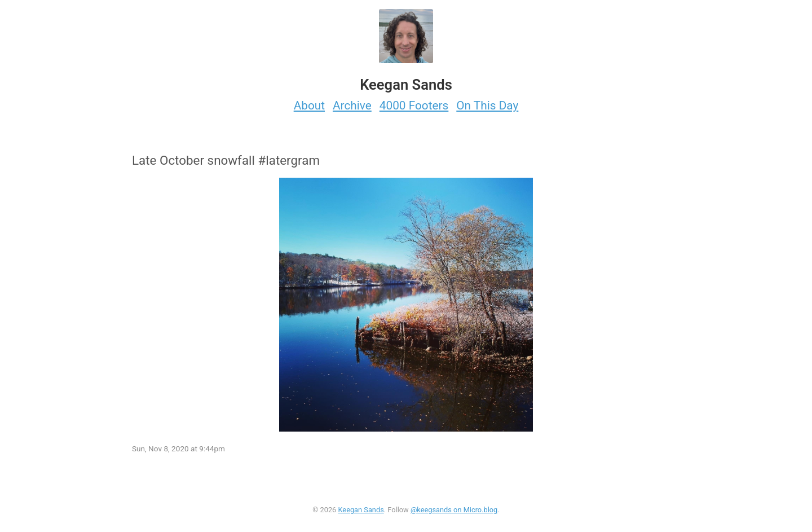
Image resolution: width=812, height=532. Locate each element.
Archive (352, 105)
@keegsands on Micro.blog (454, 510)
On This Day (487, 105)
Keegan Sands (361, 510)
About (309, 105)
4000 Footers (414, 105)
